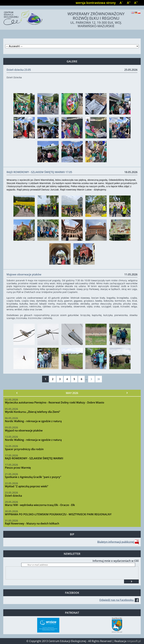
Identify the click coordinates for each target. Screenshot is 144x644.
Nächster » (127, 393)
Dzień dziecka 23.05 (19, 70)
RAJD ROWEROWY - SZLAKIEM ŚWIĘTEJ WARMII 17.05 (39, 172)
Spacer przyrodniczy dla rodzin (24, 449)
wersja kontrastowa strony (96, 3)
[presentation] (31, 573)
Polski (139, 13)
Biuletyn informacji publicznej (116, 542)
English (133, 13)
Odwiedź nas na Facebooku (119, 600)
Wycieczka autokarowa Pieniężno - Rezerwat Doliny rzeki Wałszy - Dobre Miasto (55, 402)
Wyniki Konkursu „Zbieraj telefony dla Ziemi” (33, 412)
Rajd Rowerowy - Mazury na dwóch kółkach (32, 523)
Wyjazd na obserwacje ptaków (24, 430)
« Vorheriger (17, 393)
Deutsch (136, 13)
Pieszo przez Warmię (18, 468)
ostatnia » (99, 379)
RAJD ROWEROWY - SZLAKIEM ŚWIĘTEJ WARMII (34, 458)
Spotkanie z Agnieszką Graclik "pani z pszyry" (33, 477)
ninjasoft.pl (134, 641)
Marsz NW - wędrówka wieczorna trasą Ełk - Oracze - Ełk (40, 505)
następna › (91, 379)
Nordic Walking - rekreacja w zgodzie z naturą (33, 421)
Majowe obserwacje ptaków (24, 274)
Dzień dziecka (13, 496)
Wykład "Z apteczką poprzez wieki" (27, 486)
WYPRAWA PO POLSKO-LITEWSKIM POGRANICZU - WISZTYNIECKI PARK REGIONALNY (58, 514)
